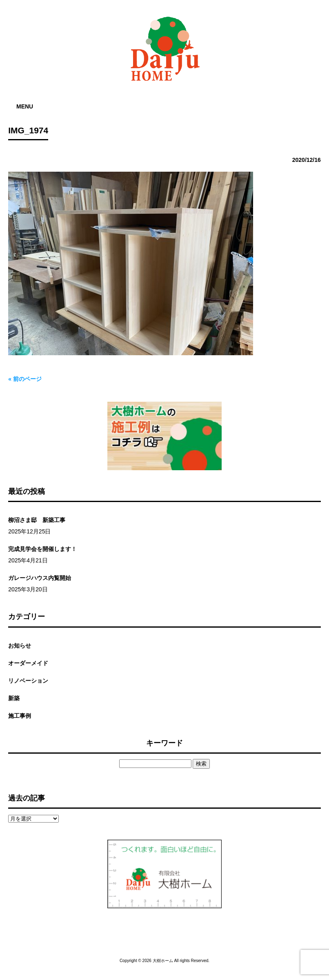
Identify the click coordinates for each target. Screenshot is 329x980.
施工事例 (20, 716)
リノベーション (28, 681)
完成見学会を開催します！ (42, 549)
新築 (14, 698)
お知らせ (20, 646)
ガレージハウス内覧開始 (40, 578)
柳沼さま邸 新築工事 (37, 520)
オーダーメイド (28, 663)
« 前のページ (25, 379)
